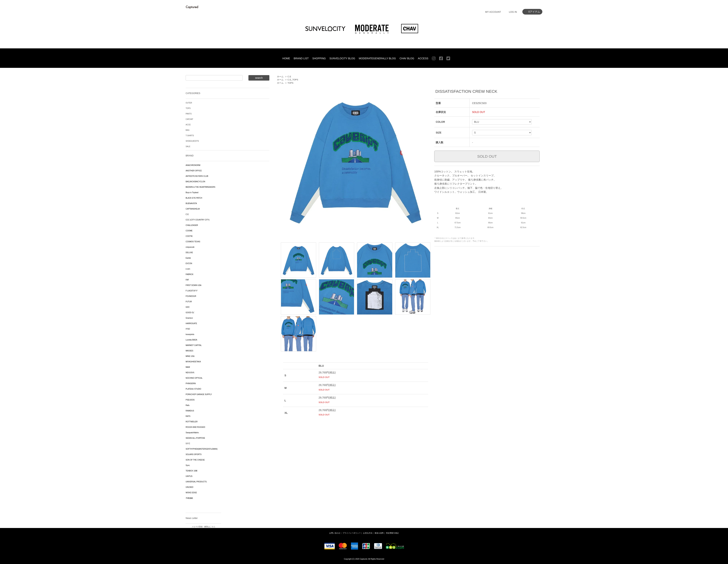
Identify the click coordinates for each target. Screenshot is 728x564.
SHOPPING (319, 58)
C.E (289, 77)
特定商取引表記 (392, 533)
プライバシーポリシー (352, 533)
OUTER (189, 103)
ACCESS (423, 58)
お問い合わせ (335, 533)
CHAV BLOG (407, 58)
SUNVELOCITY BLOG (342, 58)
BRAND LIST (301, 58)
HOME (286, 58)
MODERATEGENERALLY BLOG (377, 58)
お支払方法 (368, 533)
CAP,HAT (189, 119)
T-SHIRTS (190, 136)
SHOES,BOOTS (192, 141)
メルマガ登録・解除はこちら (203, 527)
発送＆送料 (379, 533)
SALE (188, 147)
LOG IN (513, 12)
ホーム (280, 77)
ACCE (188, 125)
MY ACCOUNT (493, 12)
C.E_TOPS (293, 80)
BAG (188, 130)
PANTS (189, 114)
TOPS (290, 83)
